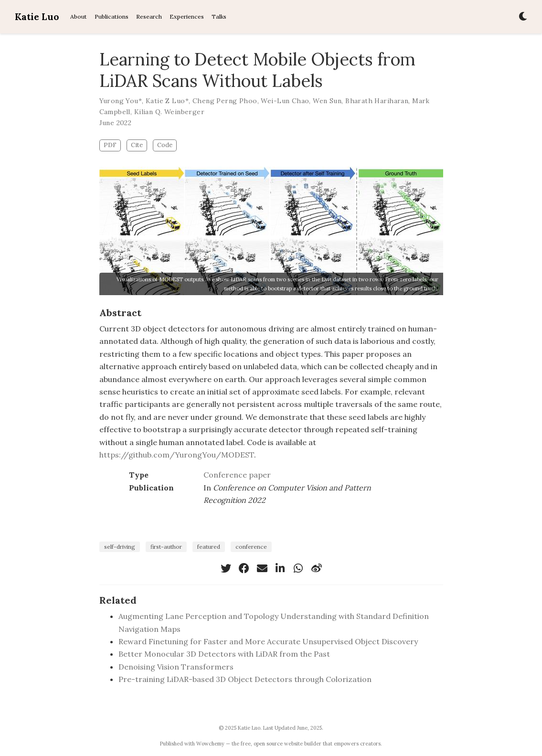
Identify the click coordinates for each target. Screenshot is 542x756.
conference (251, 547)
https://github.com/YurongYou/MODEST (177, 455)
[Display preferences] (523, 17)
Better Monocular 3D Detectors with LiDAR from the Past (224, 654)
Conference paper (237, 475)
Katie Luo (37, 17)
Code (165, 145)
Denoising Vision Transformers (176, 667)
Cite (137, 145)
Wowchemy (210, 744)
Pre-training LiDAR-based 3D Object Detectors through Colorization (245, 679)
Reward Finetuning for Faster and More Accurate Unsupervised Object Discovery (268, 641)
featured (209, 547)
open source (268, 744)
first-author (166, 547)
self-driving (120, 547)
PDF (110, 145)
